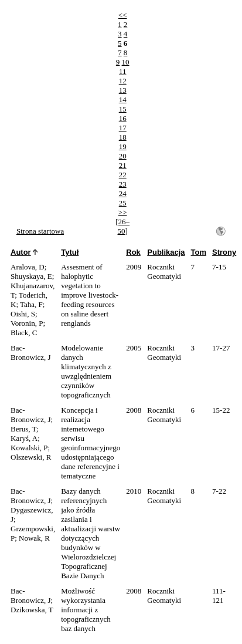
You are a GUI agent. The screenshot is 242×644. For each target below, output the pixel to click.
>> (123, 212)
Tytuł (70, 252)
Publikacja (166, 252)
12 (123, 81)
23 (123, 184)
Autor (21, 252)
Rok (133, 252)
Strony (224, 252)
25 (123, 203)
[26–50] (122, 226)
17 (123, 128)
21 (123, 165)
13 (123, 90)
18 (123, 137)
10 (126, 62)
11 (123, 71)
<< (123, 15)
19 (123, 146)
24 (123, 193)
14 (123, 100)
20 (123, 156)
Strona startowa (40, 231)
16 (123, 118)
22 (123, 175)
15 (123, 109)
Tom (199, 252)
